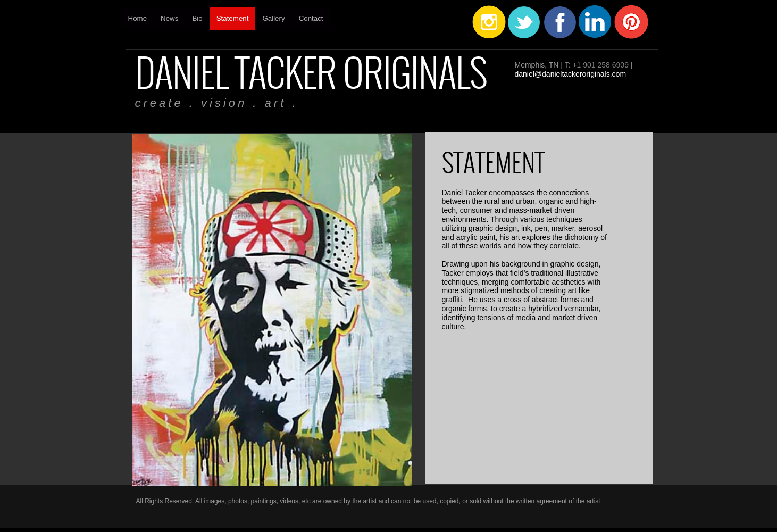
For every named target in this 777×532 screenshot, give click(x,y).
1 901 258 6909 (603, 65)
